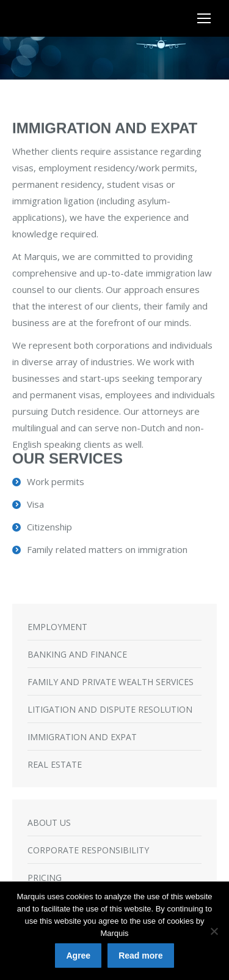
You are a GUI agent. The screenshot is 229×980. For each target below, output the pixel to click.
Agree (78, 956)
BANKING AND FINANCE (77, 654)
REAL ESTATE (55, 764)
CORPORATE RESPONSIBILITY (88, 850)
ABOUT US (49, 822)
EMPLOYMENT (57, 627)
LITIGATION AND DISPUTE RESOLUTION (110, 709)
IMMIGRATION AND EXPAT (82, 737)
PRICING (45, 878)
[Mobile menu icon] (204, 18)
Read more (140, 956)
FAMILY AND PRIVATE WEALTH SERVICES (111, 682)
